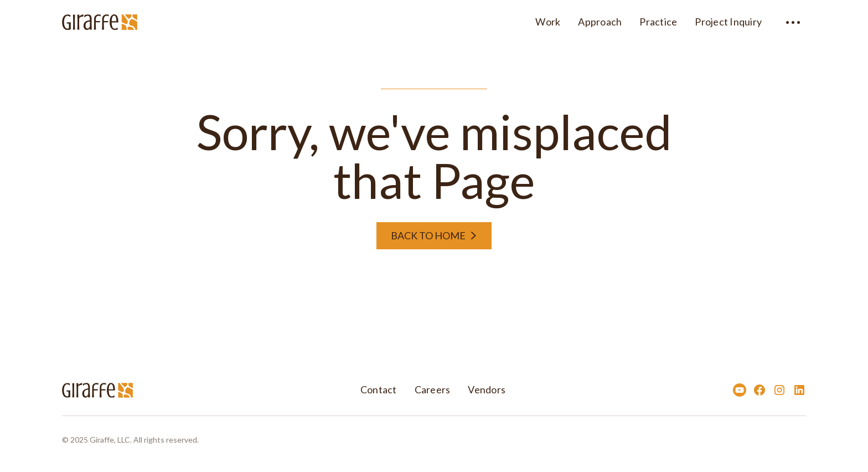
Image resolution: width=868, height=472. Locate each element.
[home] (100, 20)
